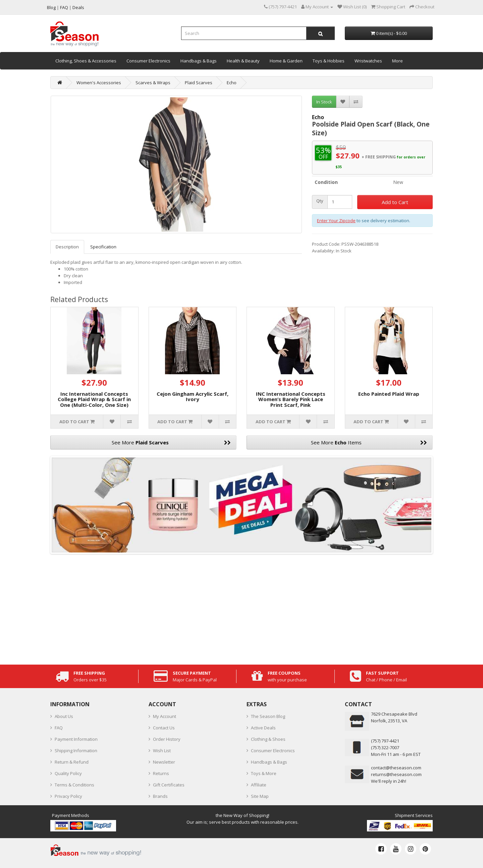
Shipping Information (76, 751)
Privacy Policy (68, 796)
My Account (165, 716)
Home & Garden (286, 61)
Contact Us (164, 728)
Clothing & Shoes (268, 739)
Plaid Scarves (199, 83)
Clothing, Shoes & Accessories (86, 61)
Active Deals (263, 728)
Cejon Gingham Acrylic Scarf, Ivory (193, 397)
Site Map (260, 796)
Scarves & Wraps (153, 83)
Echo (232, 83)
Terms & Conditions (74, 785)
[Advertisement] (241, 608)
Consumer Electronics (148, 61)
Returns (161, 773)
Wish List (162, 751)
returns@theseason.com (396, 774)
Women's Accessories (99, 83)
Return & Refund (72, 762)
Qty (320, 201)
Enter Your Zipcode (336, 221)
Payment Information (76, 739)
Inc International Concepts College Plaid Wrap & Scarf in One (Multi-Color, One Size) (94, 399)
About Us (64, 716)
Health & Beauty (243, 61)
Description (67, 247)
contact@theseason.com (396, 768)
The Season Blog (268, 716)
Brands (160, 796)
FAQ (59, 728)
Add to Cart (395, 202)
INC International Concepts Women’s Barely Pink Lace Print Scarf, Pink (291, 399)
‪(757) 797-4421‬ (385, 741)
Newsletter (164, 762)
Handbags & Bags (199, 61)
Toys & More (264, 773)
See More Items (369, 442)
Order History (167, 739)
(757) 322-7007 (385, 748)
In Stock (324, 102)
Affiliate (259, 785)
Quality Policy (68, 773)
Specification (103, 247)
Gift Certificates (169, 785)
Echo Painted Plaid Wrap (389, 394)
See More (171, 442)
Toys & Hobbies (329, 61)
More (397, 61)
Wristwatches (368, 61)
